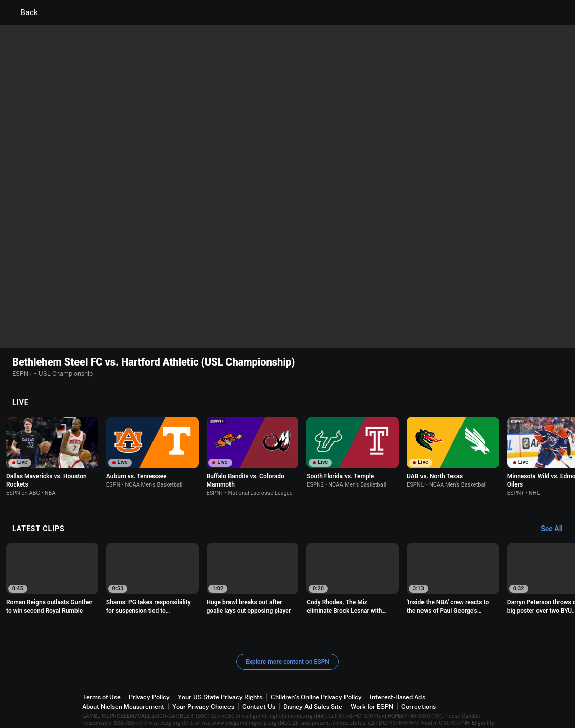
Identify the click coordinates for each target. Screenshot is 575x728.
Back (23, 13)
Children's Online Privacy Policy (316, 673)
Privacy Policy (149, 673)
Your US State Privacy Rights (220, 673)
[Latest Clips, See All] (557, 505)
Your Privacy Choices (203, 682)
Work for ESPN (372, 682)
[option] (52, 432)
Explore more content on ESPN (288, 637)
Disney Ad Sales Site (313, 682)
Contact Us (259, 682)
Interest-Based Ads (397, 673)
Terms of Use (101, 673)
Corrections (418, 682)
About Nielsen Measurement (123, 682)
